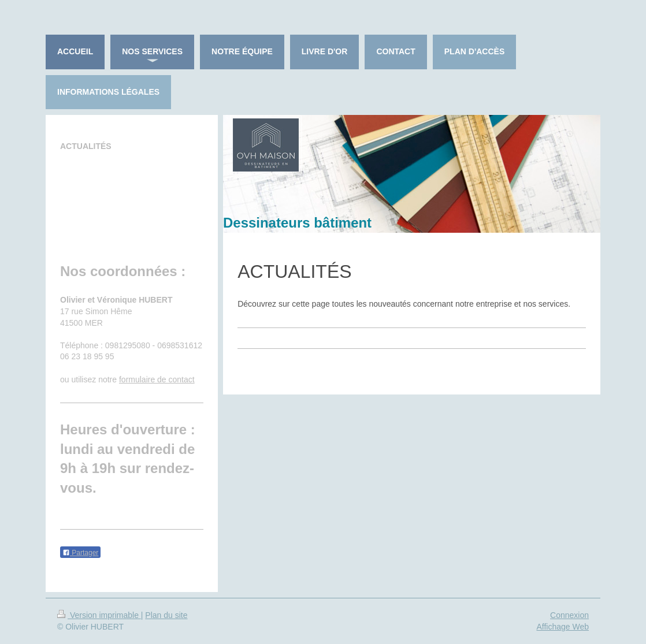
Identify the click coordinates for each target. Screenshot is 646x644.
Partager (80, 553)
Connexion (569, 615)
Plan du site (166, 615)
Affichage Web (563, 627)
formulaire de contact (157, 379)
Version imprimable (99, 615)
